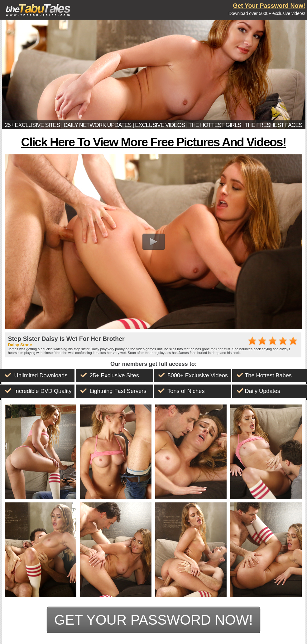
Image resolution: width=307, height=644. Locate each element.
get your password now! (153, 620)
